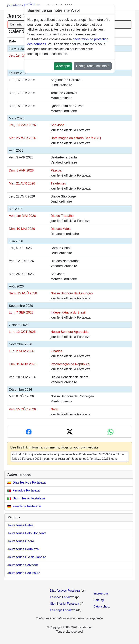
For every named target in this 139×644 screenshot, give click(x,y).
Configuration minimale (93, 66)
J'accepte (63, 66)
